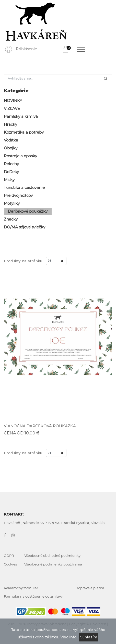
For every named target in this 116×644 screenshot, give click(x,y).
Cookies (10, 564)
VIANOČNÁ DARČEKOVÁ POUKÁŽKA (40, 426)
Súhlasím (89, 637)
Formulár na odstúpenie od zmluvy (33, 596)
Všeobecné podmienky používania (53, 564)
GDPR (9, 556)
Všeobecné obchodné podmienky (52, 556)
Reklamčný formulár (21, 588)
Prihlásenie (26, 49)
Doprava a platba (90, 588)
